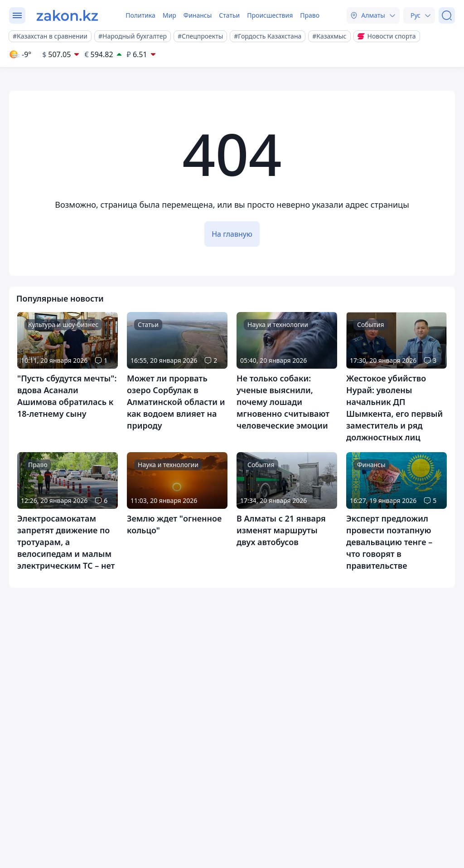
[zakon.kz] (67, 15)
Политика (140, 15)
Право (310, 15)
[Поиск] (447, 15)
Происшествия (270, 15)
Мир (169, 15)
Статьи (229, 15)
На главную (232, 234)
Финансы (198, 15)
